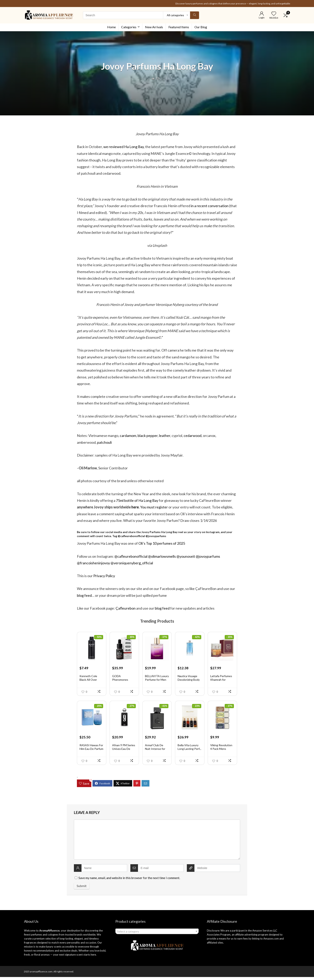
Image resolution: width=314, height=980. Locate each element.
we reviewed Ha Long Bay (124, 147)
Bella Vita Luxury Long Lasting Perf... (189, 750)
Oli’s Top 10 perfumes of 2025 (162, 543)
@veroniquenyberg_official (132, 563)
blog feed (84, 595)
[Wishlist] (274, 14)
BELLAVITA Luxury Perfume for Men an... (157, 681)
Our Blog (201, 27)
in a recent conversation (210, 206)
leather (165, 436)
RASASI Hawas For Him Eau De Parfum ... (91, 752)
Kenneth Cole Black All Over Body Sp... (88, 681)
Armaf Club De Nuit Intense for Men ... (155, 752)
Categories (129, 27)
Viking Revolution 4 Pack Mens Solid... (221, 752)
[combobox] (157, 934)
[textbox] (157, 935)
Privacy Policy (104, 576)
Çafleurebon (126, 608)
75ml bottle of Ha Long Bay (137, 500)
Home (111, 27)
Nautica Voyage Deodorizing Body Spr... (189, 681)
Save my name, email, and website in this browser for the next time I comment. (129, 881)
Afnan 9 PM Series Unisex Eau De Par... (124, 752)
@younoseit (186, 556)
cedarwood (193, 436)
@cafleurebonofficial (131, 536)
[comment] (157, 843)
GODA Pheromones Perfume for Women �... (120, 683)
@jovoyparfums (156, 536)
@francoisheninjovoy (93, 563)
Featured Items (179, 27)
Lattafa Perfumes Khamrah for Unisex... (221, 681)
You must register (154, 507)
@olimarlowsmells (162, 556)
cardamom (128, 436)
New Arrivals (154, 27)
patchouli (104, 442)
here (135, 507)
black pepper (148, 436)
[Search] (195, 15)
